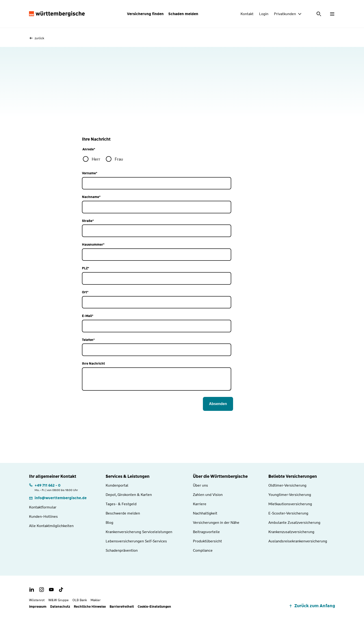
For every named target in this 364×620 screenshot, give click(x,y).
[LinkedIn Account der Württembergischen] (32, 590)
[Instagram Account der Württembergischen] (42, 590)
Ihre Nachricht (93, 364)
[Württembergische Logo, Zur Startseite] (57, 14)
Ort (85, 292)
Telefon (88, 340)
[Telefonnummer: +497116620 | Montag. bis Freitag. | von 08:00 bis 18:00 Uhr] (54, 487)
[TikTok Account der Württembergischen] (61, 590)
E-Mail (88, 316)
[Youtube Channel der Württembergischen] (51, 590)
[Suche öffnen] (319, 14)
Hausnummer (93, 245)
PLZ (86, 268)
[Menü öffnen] (332, 14)
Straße (88, 221)
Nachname (91, 197)
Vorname (90, 173)
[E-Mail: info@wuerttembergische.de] (58, 498)
